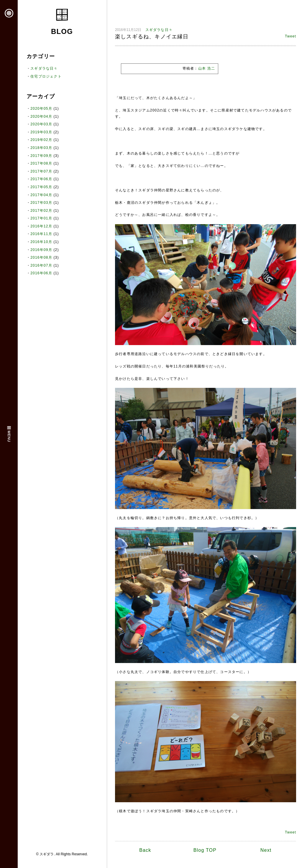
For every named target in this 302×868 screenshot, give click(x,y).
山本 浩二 (207, 68)
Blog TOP (205, 850)
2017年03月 (41, 203)
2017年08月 (41, 163)
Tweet (290, 36)
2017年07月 (41, 171)
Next (266, 850)
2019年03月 (41, 132)
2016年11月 (41, 234)
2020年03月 (41, 124)
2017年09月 (41, 156)
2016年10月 (41, 242)
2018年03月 (41, 148)
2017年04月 (41, 195)
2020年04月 (41, 117)
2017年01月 (41, 218)
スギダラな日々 (44, 68)
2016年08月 (41, 257)
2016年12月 (41, 226)
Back (145, 850)
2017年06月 (41, 179)
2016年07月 (41, 265)
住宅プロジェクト (46, 76)
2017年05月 (41, 187)
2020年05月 (41, 109)
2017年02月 (41, 211)
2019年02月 (41, 140)
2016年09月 (41, 250)
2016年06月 (41, 273)
